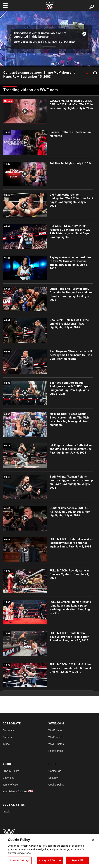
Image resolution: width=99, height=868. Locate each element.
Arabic (6, 812)
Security (53, 778)
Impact (6, 744)
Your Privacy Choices (14, 791)
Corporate (8, 730)
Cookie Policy (56, 785)
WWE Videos (56, 737)
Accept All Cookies (50, 860)
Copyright (8, 778)
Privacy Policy (11, 771)
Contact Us (55, 771)
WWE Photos (56, 744)
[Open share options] (95, 73)
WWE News (55, 730)
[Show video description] (87, 73)
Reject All (77, 860)
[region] (49, 851)
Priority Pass (56, 751)
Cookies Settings (20, 860)
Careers (7, 737)
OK (49, 43)
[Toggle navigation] (5, 6)
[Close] (93, 840)
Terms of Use (10, 785)
